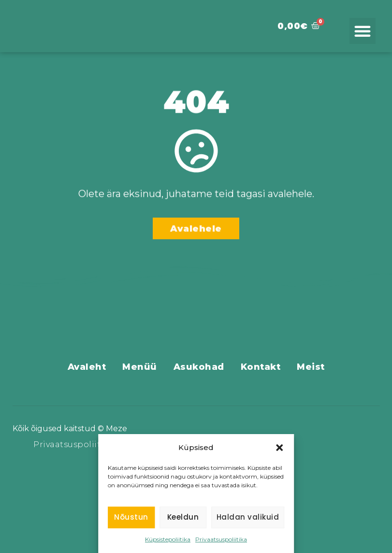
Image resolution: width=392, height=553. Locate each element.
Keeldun (183, 517)
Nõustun (131, 517)
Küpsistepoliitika (168, 539)
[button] (279, 443)
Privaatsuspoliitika (221, 539)
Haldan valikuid (248, 517)
